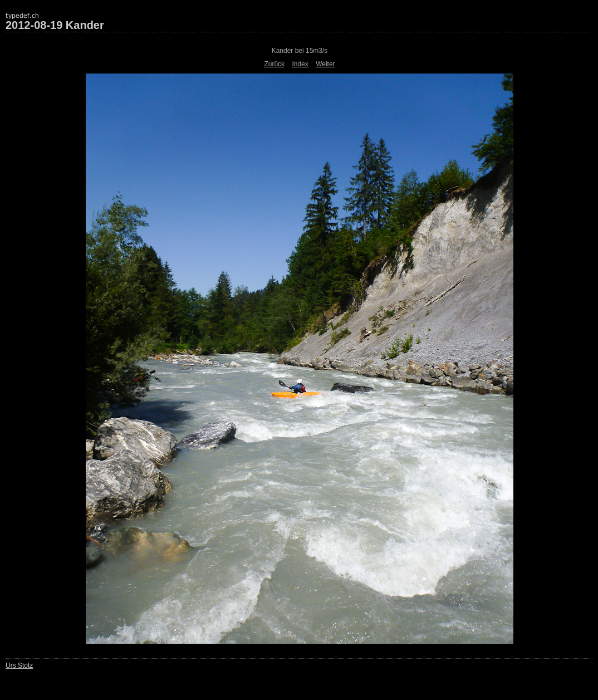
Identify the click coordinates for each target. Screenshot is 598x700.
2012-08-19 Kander (55, 25)
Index (300, 64)
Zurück (274, 64)
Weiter (325, 64)
